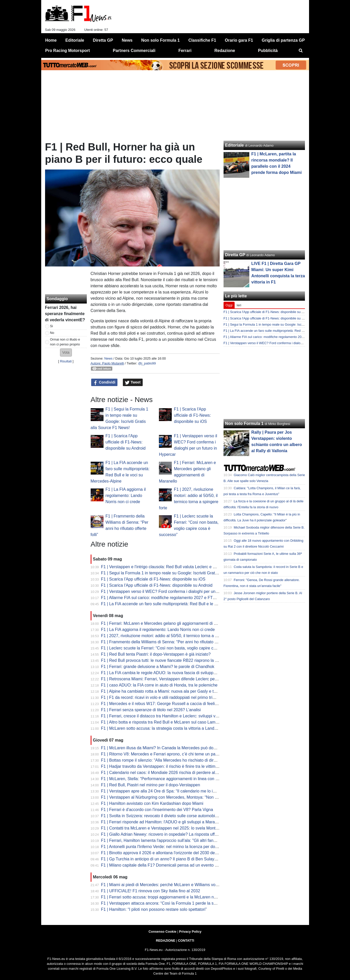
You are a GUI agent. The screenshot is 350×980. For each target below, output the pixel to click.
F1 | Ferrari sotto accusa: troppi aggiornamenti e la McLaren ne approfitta (168, 897)
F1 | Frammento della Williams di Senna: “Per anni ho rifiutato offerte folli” (168, 642)
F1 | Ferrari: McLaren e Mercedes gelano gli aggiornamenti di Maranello (166, 623)
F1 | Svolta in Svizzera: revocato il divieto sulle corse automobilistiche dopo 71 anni (177, 816)
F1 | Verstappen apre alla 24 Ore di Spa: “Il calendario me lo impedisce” (166, 791)
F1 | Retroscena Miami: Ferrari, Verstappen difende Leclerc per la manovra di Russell (179, 679)
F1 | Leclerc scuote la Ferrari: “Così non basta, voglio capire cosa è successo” (172, 648)
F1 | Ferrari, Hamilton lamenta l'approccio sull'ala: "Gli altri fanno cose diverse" (172, 840)
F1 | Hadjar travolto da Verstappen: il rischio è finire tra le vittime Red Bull (168, 766)
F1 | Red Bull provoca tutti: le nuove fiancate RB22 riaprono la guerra (164, 660)
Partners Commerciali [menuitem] (134, 51)
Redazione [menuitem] (225, 51)
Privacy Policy (190, 932)
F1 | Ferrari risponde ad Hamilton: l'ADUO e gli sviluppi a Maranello (162, 822)
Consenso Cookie (163, 932)
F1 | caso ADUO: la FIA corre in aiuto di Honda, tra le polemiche (159, 685)
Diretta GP (235, 255)
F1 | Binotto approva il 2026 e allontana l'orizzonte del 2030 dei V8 (161, 853)
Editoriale (234, 145)
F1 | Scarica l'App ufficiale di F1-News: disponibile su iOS (192, 415)
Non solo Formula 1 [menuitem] (160, 40)
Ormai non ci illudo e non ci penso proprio (65, 342)
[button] (66, 353)
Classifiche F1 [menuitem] (202, 40)
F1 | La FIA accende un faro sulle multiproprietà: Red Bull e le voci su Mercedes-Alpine (180, 604)
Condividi (104, 382)
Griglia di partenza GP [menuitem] (283, 40)
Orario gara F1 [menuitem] (239, 40)
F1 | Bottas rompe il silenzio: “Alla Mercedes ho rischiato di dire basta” (165, 760)
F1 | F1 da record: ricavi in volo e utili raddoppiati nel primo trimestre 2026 (168, 697)
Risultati (66, 361)
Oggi (229, 305)
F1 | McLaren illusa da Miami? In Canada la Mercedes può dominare (163, 748)
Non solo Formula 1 (244, 424)
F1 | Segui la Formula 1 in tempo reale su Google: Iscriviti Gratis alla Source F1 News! (180, 573)
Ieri (239, 305)
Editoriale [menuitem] (75, 40)
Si (51, 326)
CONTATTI (186, 941)
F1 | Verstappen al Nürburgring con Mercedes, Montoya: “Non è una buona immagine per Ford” (188, 797)
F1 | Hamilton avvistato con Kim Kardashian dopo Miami (152, 803)
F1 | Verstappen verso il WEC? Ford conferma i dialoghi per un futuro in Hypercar (175, 591)
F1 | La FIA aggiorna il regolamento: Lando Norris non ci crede (126, 496)
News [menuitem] (127, 40)
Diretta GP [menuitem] (103, 40)
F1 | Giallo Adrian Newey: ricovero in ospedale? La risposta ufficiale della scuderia (176, 834)
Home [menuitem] (51, 40)
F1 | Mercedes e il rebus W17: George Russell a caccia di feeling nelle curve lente (176, 704)
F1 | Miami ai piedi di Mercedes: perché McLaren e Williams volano (162, 885)
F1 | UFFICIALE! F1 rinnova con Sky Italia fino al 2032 (151, 891)
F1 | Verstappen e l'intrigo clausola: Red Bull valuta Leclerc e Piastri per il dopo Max (177, 567)
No (52, 333)
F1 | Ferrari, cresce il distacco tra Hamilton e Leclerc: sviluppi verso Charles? (171, 716)
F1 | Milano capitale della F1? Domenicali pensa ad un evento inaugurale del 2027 (176, 865)
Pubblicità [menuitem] (268, 51)
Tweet (133, 382)
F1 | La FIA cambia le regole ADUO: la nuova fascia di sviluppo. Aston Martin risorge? (179, 673)
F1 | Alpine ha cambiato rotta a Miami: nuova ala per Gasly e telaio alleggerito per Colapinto (185, 691)
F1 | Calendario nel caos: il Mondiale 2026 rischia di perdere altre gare (165, 773)
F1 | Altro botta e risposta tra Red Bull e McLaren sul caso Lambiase (163, 722)
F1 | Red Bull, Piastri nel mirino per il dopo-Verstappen (151, 785)
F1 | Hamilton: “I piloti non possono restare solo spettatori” (154, 909)
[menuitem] (301, 51)
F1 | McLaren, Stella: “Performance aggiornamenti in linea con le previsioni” (170, 779)
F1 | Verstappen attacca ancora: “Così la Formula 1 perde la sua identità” (167, 903)
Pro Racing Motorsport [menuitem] (68, 51)
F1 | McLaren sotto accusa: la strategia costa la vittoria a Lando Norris (165, 728)
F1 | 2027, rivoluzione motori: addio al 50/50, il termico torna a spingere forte (170, 636)
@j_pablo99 (147, 363)
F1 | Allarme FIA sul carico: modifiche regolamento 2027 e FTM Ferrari (165, 598)
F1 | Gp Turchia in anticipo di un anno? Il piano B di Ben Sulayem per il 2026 (171, 859)
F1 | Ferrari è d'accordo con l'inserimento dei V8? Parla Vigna (157, 810)
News (108, 358)
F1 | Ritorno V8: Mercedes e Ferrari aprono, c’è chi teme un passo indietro (169, 754)
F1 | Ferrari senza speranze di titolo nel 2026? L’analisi (151, 710)
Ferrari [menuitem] (185, 51)
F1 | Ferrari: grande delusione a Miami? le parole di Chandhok (158, 667)
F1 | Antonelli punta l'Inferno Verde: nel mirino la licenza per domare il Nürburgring (176, 847)
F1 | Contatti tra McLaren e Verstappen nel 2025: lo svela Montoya (161, 828)
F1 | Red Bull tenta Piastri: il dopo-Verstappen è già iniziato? (156, 654)
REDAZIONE (165, 941)
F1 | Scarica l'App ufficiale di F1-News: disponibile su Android (126, 442)
